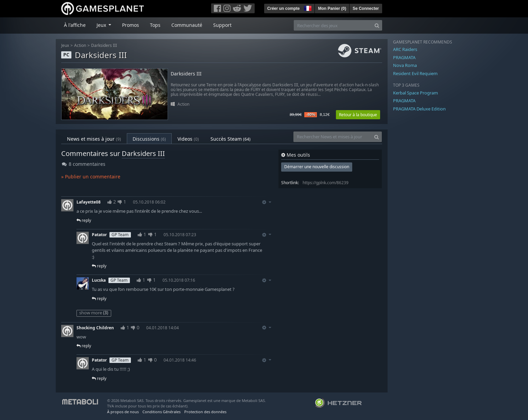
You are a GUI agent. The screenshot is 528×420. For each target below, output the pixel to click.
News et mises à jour (94, 139)
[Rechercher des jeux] (333, 25)
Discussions (149, 139)
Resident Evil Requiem (415, 73)
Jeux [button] (102, 25)
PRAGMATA (404, 57)
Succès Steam (231, 139)
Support (222, 25)
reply (84, 220)
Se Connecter (366, 8)
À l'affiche (75, 25)
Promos (131, 25)
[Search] (377, 25)
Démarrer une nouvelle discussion (317, 167)
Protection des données (205, 412)
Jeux (65, 45)
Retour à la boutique (358, 115)
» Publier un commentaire (91, 177)
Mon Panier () (332, 8)
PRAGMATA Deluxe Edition (419, 109)
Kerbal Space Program (415, 93)
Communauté (187, 25)
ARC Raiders (405, 49)
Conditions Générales (161, 412)
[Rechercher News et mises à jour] (333, 137)
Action (80, 45)
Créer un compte (283, 8)
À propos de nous (123, 412)
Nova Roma (405, 65)
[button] (307, 7)
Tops (155, 25)
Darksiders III (104, 45)
